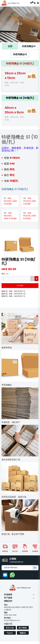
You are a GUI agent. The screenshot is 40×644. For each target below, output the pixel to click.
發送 (35, 568)
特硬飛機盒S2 (20, 54)
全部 (10, 46)
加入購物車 (20, 285)
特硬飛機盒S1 (29, 46)
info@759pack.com (12, 619)
